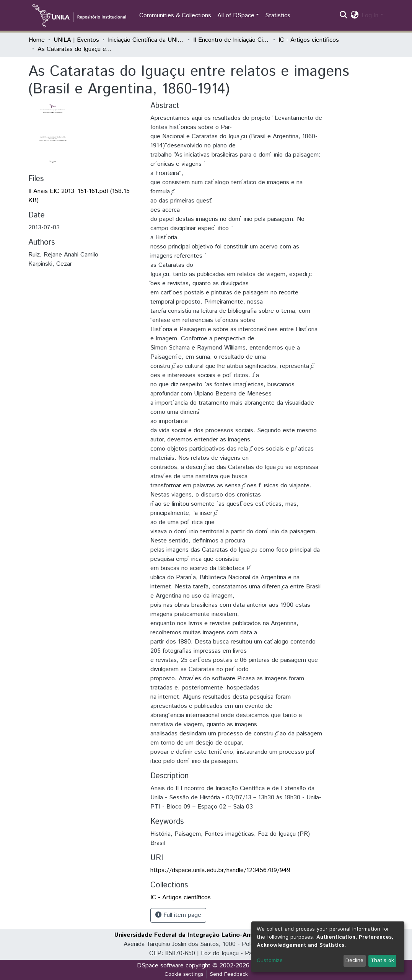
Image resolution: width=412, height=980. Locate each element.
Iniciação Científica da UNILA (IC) (146, 40)
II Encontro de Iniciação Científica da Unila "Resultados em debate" (231, 40)
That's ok (382, 960)
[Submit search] (343, 16)
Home (37, 40)
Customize (270, 960)
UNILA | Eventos (76, 40)
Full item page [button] (178, 915)
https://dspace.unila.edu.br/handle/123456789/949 (220, 870)
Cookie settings (184, 974)
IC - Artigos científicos (309, 40)
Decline (354, 960)
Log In (370, 16)
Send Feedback (229, 974)
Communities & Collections (175, 16)
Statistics (278, 16)
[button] (354, 16)
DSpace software (160, 966)
